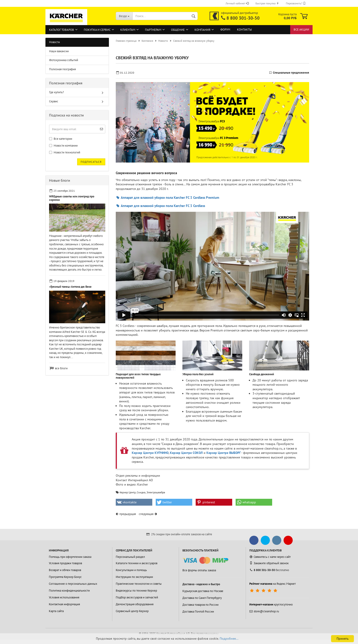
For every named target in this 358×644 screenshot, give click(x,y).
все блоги (61, 368)
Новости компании (63, 146)
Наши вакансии (59, 51)
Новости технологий (65, 152)
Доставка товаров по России (200, 605)
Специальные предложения (291, 73)
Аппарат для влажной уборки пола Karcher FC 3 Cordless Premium (167, 198)
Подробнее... (229, 639)
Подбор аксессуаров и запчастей (137, 597)
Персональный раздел (130, 557)
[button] (134, 502)
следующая (146, 514)
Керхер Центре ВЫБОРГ (224, 453)
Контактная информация (64, 604)
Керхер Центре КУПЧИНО (150, 453)
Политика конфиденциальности (69, 591)
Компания (202, 30)
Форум (225, 30)
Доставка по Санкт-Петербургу (202, 598)
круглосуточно (271, 604)
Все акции (301, 30)
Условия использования (64, 597)
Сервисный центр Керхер (132, 611)
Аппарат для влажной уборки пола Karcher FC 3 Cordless (160, 206)
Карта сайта (56, 611)
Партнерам (153, 30)
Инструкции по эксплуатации (134, 577)
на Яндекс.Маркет (272, 584)
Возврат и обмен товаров (65, 570)
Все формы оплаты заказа (199, 570)
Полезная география (62, 69)
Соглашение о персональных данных (73, 584)
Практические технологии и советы (139, 584)
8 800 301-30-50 (243, 18)
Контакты (244, 30)
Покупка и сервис (97, 30)
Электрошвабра (156, 492)
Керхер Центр (128, 492)
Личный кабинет (237, 3)
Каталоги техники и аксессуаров (137, 563)
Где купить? (57, 92)
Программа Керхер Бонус (65, 577)
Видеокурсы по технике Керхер (136, 591)
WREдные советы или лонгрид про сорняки (72, 198)
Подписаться (91, 162)
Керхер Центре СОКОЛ (186, 453)
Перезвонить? (296, 3)
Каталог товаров (62, 30)
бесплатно (269, 570)
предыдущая (128, 514)
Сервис (54, 101)
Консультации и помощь (131, 570)
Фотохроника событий (64, 60)
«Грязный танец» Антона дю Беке (70, 287)
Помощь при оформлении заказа (70, 557)
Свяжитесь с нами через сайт (270, 557)
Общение (178, 30)
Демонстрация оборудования (135, 604)
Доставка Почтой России (198, 612)
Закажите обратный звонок (269, 563)
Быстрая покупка (267, 3)
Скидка (141, 492)
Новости (54, 42)
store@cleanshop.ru (264, 611)
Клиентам (128, 30)
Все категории (61, 139)
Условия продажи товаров (65, 563)
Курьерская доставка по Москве (203, 591)
